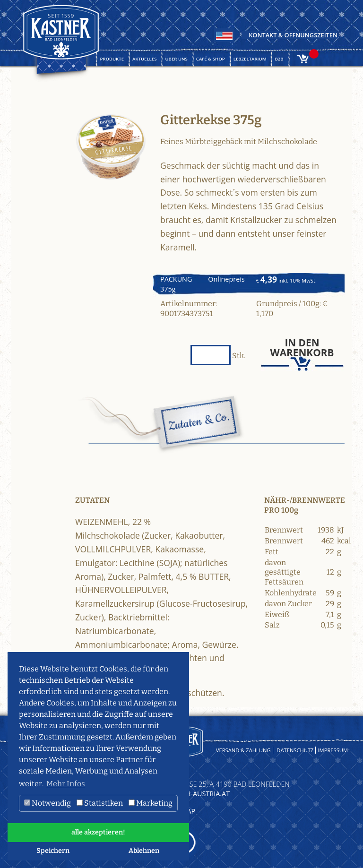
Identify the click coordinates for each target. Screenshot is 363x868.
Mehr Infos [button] (66, 784)
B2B (279, 59)
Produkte (112, 59)
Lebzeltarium (250, 59)
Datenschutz (295, 750)
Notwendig (48, 803)
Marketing (151, 803)
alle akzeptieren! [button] (98, 832)
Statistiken (100, 803)
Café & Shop (211, 59)
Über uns (176, 59)
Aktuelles (144, 59)
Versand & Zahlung (243, 750)
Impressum (333, 750)
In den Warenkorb (302, 348)
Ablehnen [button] (144, 851)
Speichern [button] (53, 851)
